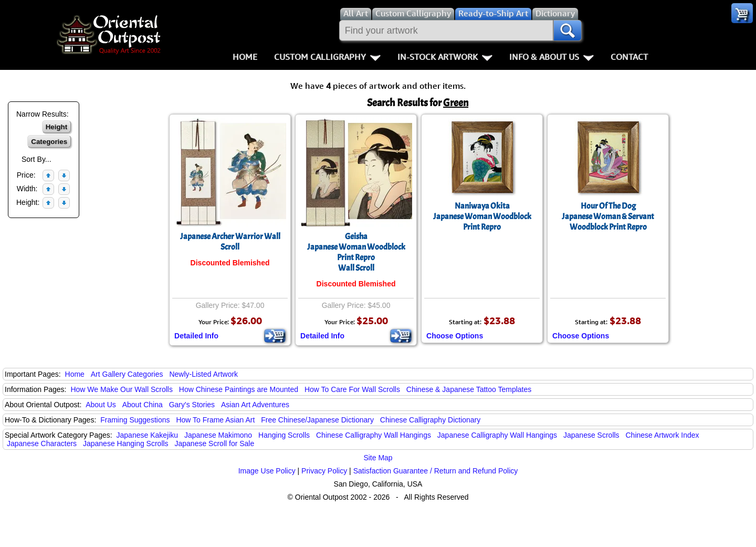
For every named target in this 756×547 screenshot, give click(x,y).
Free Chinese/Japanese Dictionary (317, 420)
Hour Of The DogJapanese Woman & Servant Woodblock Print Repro (608, 216)
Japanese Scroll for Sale (215, 443)
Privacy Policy (324, 471)
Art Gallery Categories (127, 374)
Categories (49, 142)
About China (143, 405)
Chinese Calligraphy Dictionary (430, 420)
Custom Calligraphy (327, 57)
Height (56, 127)
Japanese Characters (42, 443)
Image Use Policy (267, 471)
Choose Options (455, 336)
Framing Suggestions (135, 420)
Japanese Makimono (218, 435)
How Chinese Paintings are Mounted (239, 389)
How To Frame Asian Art (215, 420)
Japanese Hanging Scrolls (126, 443)
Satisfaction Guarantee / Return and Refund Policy (436, 471)
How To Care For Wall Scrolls (352, 389)
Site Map (378, 458)
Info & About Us (552, 57)
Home (245, 57)
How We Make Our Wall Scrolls (121, 389)
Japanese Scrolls (591, 435)
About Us (101, 405)
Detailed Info (196, 336)
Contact (629, 57)
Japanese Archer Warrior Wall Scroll (230, 242)
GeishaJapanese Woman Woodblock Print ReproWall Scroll (356, 252)
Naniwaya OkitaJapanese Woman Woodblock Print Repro (482, 216)
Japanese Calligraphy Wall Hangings (497, 435)
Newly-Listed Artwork (203, 374)
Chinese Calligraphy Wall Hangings (374, 435)
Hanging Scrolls (284, 435)
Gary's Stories (192, 405)
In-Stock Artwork (445, 57)
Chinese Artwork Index (663, 435)
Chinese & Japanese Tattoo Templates (469, 389)
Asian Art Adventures (255, 405)
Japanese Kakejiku (148, 435)
